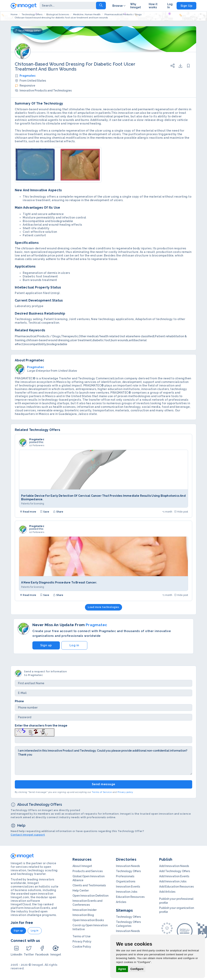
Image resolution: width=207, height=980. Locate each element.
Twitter (29, 951)
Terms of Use (81, 936)
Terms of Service (102, 792)
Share (58, 512)
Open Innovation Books (88, 920)
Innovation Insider (85, 910)
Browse (119, 6)
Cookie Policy (82, 947)
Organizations (126, 881)
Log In (170, 6)
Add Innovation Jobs (173, 881)
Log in (74, 645)
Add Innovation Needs (174, 866)
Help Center (81, 890)
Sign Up (187, 6)
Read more (28, 512)
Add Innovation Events (174, 876)
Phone (19, 701)
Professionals (125, 876)
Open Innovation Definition (90, 896)
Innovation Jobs (127, 892)
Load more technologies (103, 607)
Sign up (46, 645)
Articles (121, 902)
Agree (122, 969)
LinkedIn (16, 951)
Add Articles (167, 892)
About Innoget (82, 866)
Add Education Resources (176, 887)
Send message (104, 784)
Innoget (56, 951)
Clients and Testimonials (89, 885)
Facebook (42, 951)
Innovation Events (128, 887)
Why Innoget (135, 6)
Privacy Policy (82, 941)
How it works (153, 6)
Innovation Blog (83, 915)
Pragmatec (28, 76)
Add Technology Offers (175, 871)
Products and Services (88, 871)
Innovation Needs (128, 866)
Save (45, 512)
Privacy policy (125, 792)
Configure (137, 969)
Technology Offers (128, 871)
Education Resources (130, 897)
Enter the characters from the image (41, 726)
